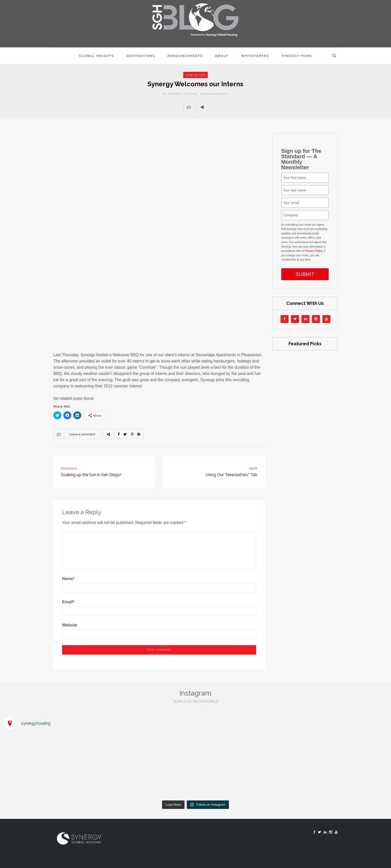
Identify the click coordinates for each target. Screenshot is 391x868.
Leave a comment (82, 434)
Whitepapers (255, 56)
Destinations (141, 56)
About (222, 56)
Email (68, 602)
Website (70, 625)
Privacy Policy (314, 251)
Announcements (185, 56)
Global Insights (96, 56)
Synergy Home (297, 56)
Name (68, 579)
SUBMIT (305, 274)
